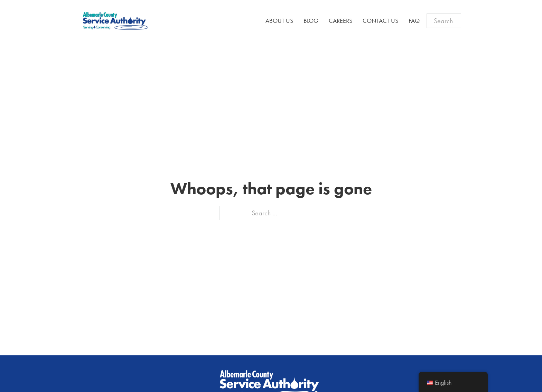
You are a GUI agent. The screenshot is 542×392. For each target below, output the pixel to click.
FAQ (414, 21)
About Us (279, 21)
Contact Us (380, 21)
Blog (311, 21)
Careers (340, 21)
